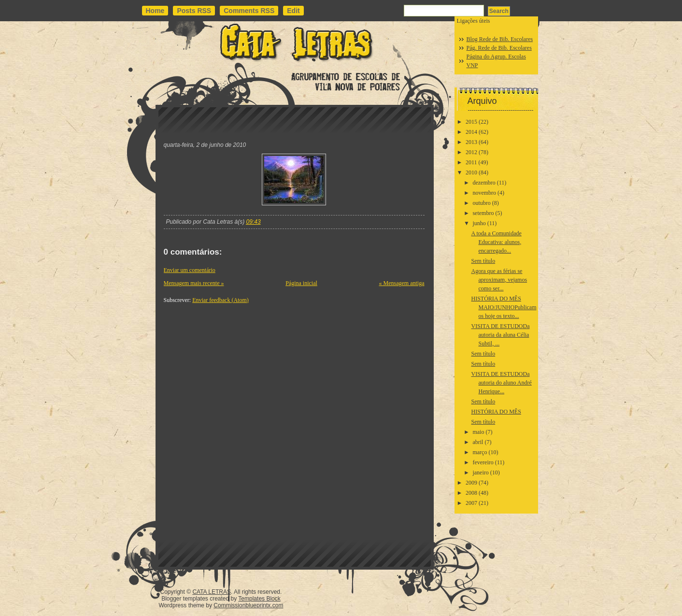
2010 (471, 172)
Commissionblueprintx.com (248, 605)
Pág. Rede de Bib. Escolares (499, 48)
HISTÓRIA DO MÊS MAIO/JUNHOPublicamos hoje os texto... (504, 307)
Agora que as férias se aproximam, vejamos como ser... (499, 280)
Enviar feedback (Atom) (220, 300)
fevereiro (483, 462)
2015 (471, 122)
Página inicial (301, 283)
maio (478, 432)
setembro (483, 213)
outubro (481, 203)
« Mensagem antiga (402, 283)
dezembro (484, 183)
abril (478, 442)
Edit (293, 11)
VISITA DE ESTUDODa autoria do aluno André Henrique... (501, 383)
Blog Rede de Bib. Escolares (500, 39)
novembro (484, 193)
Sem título (483, 261)
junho (479, 223)
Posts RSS (194, 11)
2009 (471, 483)
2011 (471, 162)
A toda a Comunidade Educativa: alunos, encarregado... (496, 242)
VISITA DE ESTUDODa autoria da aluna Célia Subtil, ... (500, 335)
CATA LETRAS (212, 592)
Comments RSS (249, 11)
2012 (471, 152)
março (480, 452)
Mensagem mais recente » (194, 283)
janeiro (480, 473)
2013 (471, 142)
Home (155, 11)
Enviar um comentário (190, 270)
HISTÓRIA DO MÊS (496, 412)
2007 (471, 503)
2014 (471, 132)
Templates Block (259, 599)
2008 (471, 493)
